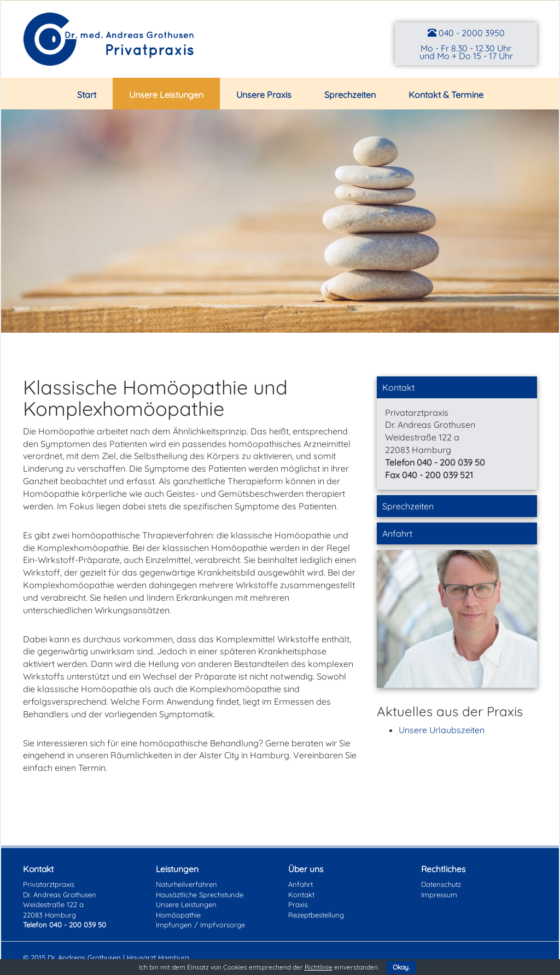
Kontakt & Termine (446, 95)
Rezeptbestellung (316, 915)
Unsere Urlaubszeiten (442, 730)
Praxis (298, 904)
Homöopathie (178, 915)
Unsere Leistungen (166, 95)
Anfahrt (397, 533)
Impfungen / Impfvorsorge (200, 925)
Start (87, 95)
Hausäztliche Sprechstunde (200, 895)
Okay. (401, 967)
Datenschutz (441, 884)
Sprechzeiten (350, 95)
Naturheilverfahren (186, 884)
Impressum (439, 895)
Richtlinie (319, 967)
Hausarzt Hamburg (158, 957)
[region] (280, 221)
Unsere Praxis (264, 95)
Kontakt (398, 387)
